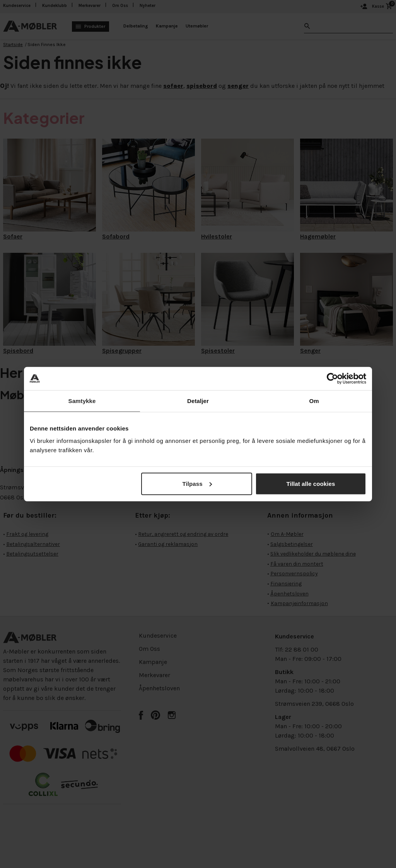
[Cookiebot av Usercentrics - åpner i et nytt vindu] (332, 379)
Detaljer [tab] (198, 401)
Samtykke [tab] (82, 401)
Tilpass (197, 483)
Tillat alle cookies (311, 483)
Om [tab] (314, 401)
